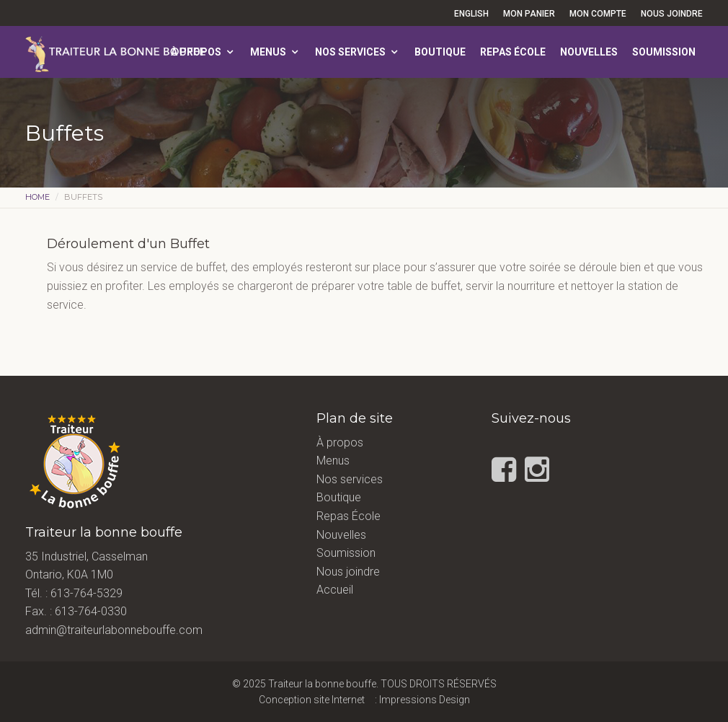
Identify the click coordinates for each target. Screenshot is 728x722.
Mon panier (529, 14)
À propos (196, 52)
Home (37, 197)
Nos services (350, 52)
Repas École (513, 52)
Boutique (440, 52)
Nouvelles (589, 52)
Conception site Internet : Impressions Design (364, 700)
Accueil (335, 590)
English (471, 14)
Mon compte (598, 14)
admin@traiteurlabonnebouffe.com (114, 630)
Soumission (664, 52)
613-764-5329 (86, 593)
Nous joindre (672, 14)
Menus (268, 52)
